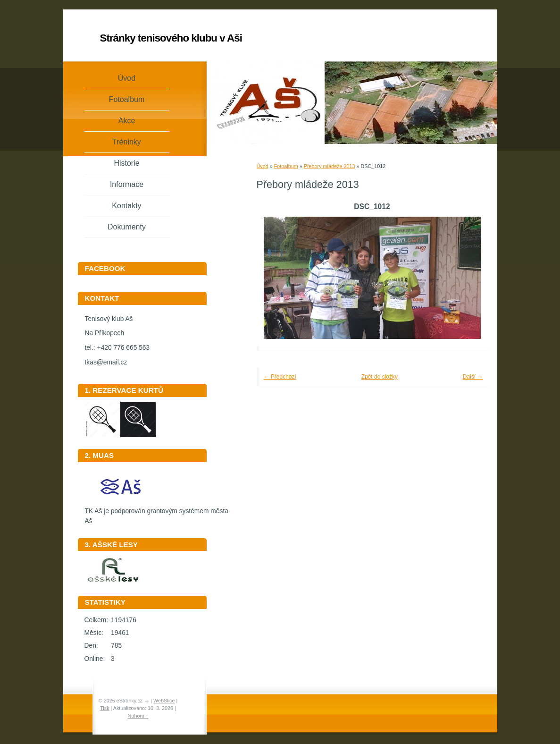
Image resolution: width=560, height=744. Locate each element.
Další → (473, 377)
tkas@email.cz (106, 362)
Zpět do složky (380, 377)
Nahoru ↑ (138, 716)
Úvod (263, 166)
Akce (127, 121)
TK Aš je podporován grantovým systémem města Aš (157, 513)
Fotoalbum (286, 166)
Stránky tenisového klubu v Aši (171, 38)
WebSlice (164, 701)
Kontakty (126, 206)
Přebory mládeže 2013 (330, 166)
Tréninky (127, 142)
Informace (127, 184)
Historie (126, 163)
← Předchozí (280, 377)
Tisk (104, 708)
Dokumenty (127, 227)
